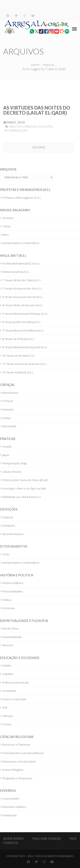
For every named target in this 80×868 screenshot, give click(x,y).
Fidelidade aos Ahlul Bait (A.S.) (21, 497)
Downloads (9, 815)
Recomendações (16, 130)
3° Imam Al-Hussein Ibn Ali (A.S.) (22, 297)
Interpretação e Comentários (21, 243)
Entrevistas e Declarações (19, 761)
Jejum (6, 455)
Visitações (9, 526)
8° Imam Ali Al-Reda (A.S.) (18, 339)
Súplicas (8, 517)
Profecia (8, 401)
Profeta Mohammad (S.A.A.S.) (21, 263)
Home (35, 65)
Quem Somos (14, 838)
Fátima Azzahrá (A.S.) (16, 272)
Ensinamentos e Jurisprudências (23, 753)
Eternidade (9, 426)
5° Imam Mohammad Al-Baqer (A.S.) (25, 314)
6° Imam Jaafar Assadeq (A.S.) (21, 322)
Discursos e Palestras (16, 745)
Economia (8, 608)
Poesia (7, 724)
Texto (6, 554)
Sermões (8, 218)
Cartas (6, 226)
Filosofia (8, 645)
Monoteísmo (10, 393)
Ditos (5, 235)
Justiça (6, 418)
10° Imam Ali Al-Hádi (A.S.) (18, 356)
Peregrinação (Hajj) (14, 463)
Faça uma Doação (47, 838)
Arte (5, 707)
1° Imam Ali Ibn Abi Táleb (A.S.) (21, 280)
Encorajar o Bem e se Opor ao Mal (24, 488)
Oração (7, 446)
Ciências (8, 716)
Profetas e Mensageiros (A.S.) (21, 198)
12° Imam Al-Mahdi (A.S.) (17, 372)
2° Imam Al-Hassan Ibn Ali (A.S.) (22, 288)
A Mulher (8, 674)
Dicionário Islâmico (14, 807)
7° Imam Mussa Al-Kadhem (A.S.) (23, 330)
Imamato (8, 409)
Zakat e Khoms (12, 472)
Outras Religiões (13, 770)
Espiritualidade (12, 637)
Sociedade (9, 691)
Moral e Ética (10, 628)
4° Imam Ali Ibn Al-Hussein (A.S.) (22, 305)
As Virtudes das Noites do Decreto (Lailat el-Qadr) (37, 110)
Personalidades (12, 591)
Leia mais (39, 147)
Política (7, 600)
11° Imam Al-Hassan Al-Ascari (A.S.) (24, 364)
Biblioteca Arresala (23, 126)
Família (7, 666)
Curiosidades (11, 799)
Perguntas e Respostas (17, 778)
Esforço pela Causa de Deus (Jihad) (25, 480)
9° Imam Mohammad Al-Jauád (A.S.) (25, 347)
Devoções (46, 126)
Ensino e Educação (14, 699)
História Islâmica (13, 583)
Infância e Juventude (15, 682)
